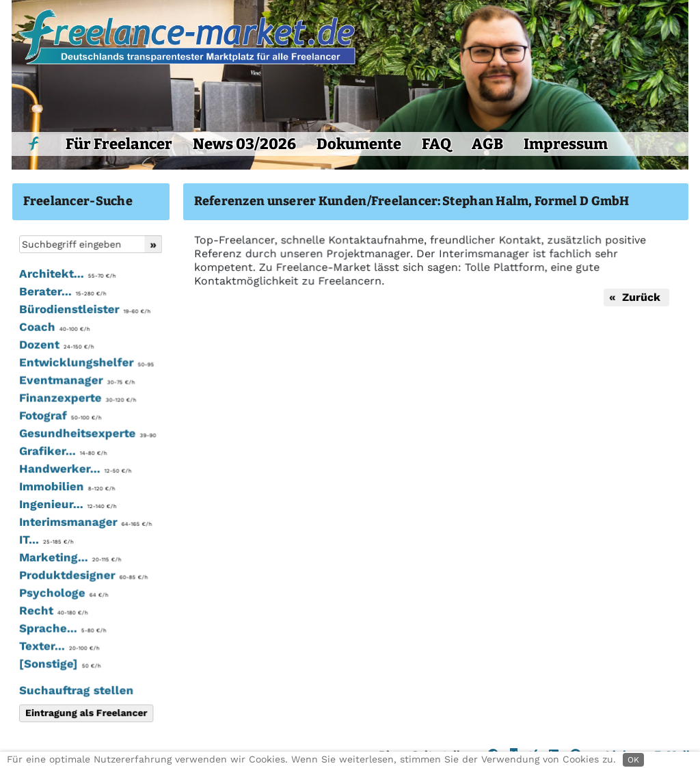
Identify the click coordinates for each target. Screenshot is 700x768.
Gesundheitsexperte (86, 434)
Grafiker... (62, 452)
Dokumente (359, 144)
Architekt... (67, 276)
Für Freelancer (119, 144)
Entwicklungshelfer (85, 364)
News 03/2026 (244, 144)
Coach (54, 328)
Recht (53, 611)
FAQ (436, 144)
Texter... (58, 646)
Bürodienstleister (84, 311)
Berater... (62, 293)
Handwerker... (75, 470)
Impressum (566, 144)
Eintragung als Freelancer (85, 713)
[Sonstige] (59, 664)
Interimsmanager (84, 522)
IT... (45, 540)
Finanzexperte (77, 399)
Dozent (56, 346)
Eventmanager (76, 382)
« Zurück (634, 297)
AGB (487, 144)
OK (633, 760)
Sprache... (62, 628)
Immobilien (66, 488)
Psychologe (63, 593)
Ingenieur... (67, 505)
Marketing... (69, 558)
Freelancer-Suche (78, 201)
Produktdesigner (82, 576)
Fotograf (59, 416)
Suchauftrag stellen (76, 690)
